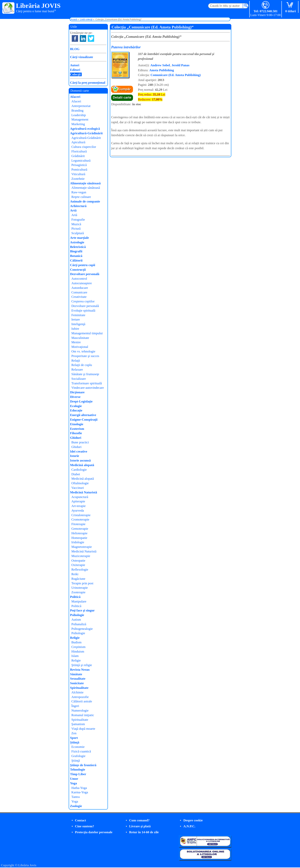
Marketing (78, 124)
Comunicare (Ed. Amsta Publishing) (176, 75)
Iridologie (78, 542)
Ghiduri (76, 438)
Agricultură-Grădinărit (86, 133)
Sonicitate (77, 683)
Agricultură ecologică (85, 129)
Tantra (75, 797)
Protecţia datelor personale (94, 832)
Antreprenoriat (81, 106)
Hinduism (78, 651)
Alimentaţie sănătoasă (85, 183)
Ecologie (76, 406)
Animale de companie (85, 201)
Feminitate (78, 315)
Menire (76, 342)
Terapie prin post (82, 583)
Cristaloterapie (81, 515)
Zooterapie (78, 592)
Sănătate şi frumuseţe (85, 374)
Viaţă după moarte (83, 729)
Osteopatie (78, 561)
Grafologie (78, 756)
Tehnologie (78, 770)
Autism (76, 620)
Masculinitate (80, 338)
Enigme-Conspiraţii (84, 420)
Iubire (75, 329)
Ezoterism (77, 429)
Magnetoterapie (82, 547)
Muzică (76, 224)
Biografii (76, 251)
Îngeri (75, 706)
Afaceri (75, 97)
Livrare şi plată (140, 826)
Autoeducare (80, 288)
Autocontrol (79, 279)
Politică (75, 597)
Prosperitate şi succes (85, 356)
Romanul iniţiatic (83, 715)
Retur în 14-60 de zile (144, 832)
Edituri (75, 70)
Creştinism (78, 647)
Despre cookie (193, 820)
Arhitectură (78, 206)
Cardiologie (79, 470)
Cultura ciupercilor (84, 147)
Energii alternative (83, 415)
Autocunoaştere (82, 283)
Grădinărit (78, 156)
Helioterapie (79, 533)
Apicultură (78, 142)
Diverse (75, 397)
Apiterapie (78, 501)
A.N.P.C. (189, 826)
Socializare (79, 379)
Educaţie (76, 410)
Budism (76, 642)
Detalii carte (122, 98)
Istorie (75, 456)
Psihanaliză (79, 624)
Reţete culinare (81, 197)
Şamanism (78, 724)
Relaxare (77, 370)
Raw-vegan (79, 192)
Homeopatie (79, 538)
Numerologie (80, 711)
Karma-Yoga (80, 792)
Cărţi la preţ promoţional (88, 83)
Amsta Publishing (162, 70)
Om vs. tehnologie (83, 351)
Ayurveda (78, 511)
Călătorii (76, 260)
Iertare (76, 319)
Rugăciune (78, 579)
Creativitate (79, 297)
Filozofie (76, 433)
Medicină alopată (82, 465)
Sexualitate (78, 679)
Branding (77, 111)
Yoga (73, 783)
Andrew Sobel (160, 65)
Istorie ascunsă (80, 460)
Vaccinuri (78, 488)
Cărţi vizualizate (82, 57)
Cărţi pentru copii (83, 265)
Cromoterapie (80, 519)
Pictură (76, 229)
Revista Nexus (80, 670)
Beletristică (78, 247)
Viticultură (78, 174)
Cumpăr (125, 89)
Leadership (79, 115)
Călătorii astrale (82, 701)
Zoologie (76, 806)
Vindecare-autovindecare (88, 388)
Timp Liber (78, 774)
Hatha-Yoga (79, 788)
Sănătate (76, 674)
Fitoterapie (78, 524)
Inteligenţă (78, 324)
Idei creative (79, 451)
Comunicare (79, 292)
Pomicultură (79, 170)
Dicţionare (77, 392)
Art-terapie (79, 506)
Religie (75, 638)
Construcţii (78, 270)
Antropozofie (80, 697)
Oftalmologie (80, 483)
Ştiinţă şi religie (82, 665)
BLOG (75, 49)
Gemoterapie (80, 529)
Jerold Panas (180, 65)
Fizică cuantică (81, 751)
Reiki (75, 574)
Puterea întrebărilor (126, 47)
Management (80, 119)
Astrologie (77, 242)
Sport (74, 738)
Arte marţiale (79, 238)
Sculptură (78, 233)
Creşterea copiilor (83, 301)
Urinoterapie (80, 588)
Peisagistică (79, 165)
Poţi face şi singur (82, 610)
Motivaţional (80, 347)
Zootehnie (78, 179)
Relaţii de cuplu (82, 365)
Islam (75, 656)
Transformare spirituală (87, 383)
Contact (81, 820)
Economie (78, 747)
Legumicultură (81, 161)
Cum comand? (139, 820)
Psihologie (77, 615)
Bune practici (80, 442)
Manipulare (79, 601)
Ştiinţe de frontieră (83, 765)
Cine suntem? (85, 826)
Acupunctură (80, 497)
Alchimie (77, 692)
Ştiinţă (75, 742)
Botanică (76, 256)
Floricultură (79, 151)
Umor (74, 779)
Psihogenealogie (82, 629)
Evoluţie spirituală (83, 311)
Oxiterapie (78, 565)
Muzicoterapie (81, 556)
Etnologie (77, 424)
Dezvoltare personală (85, 274)
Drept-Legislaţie (81, 401)
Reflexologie (80, 570)
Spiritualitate (79, 688)
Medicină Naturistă (84, 492)
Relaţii (76, 361)
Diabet (76, 474)
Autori (75, 65)
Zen (74, 733)
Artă (73, 210)
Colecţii (75, 74)
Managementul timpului (87, 333)
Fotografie (78, 220)
